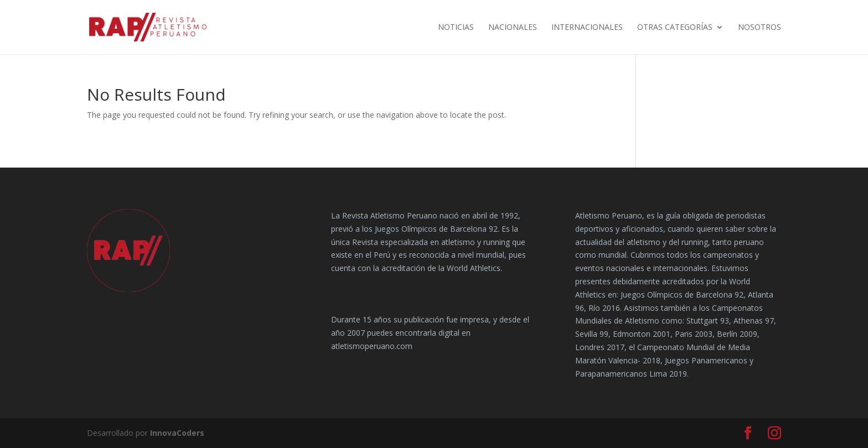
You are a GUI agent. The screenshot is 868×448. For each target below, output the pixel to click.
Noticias (456, 28)
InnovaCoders (177, 433)
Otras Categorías (675, 28)
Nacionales (513, 28)
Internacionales (587, 28)
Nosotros (759, 28)
